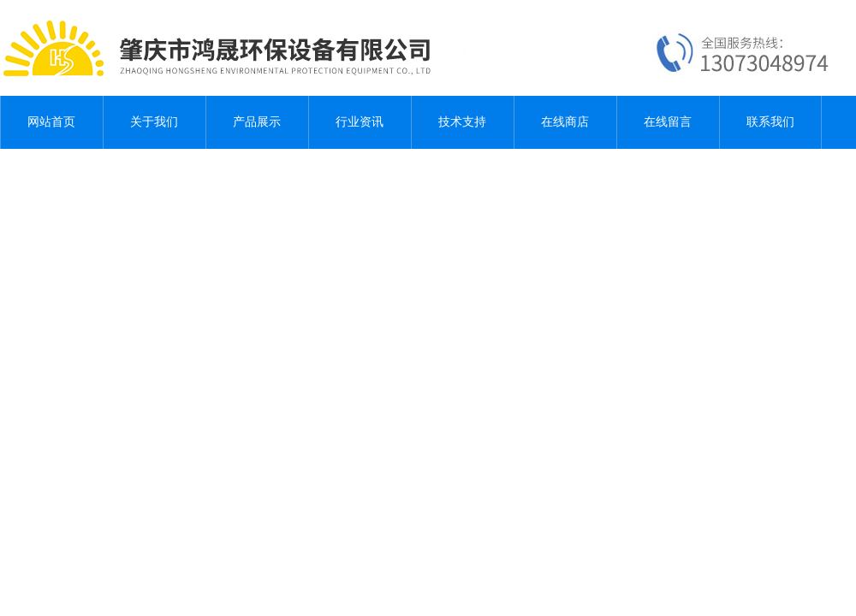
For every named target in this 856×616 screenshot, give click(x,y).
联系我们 (770, 122)
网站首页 (51, 122)
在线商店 (565, 122)
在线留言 (668, 122)
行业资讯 (360, 122)
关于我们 (154, 122)
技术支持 (462, 122)
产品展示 (257, 122)
